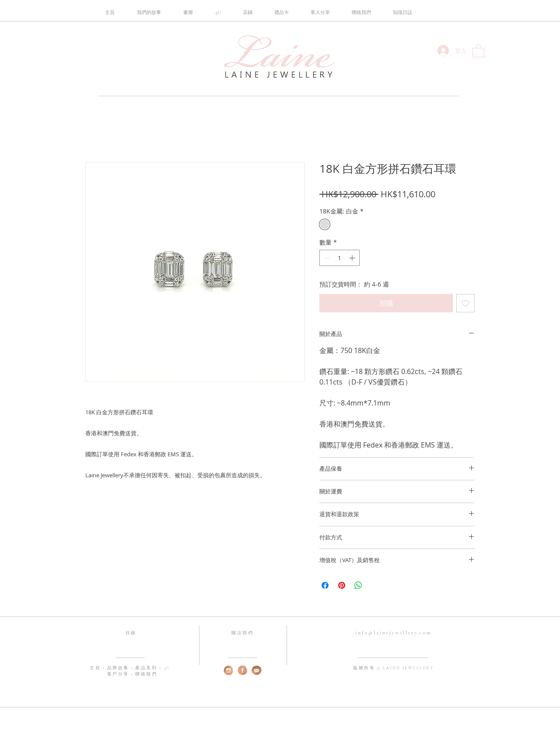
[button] (218, 13)
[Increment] (353, 258)
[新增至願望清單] (465, 303)
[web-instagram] (229, 670)
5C (167, 668)
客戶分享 (118, 674)
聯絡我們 (146, 674)
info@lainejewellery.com (394, 633)
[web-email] (257, 670)
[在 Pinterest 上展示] (342, 585)
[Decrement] (326, 258)
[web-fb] (243, 670)
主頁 (96, 668)
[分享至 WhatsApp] (358, 585)
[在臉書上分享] (325, 585)
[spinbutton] (339, 258)
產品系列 (147, 668)
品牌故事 (119, 668)
